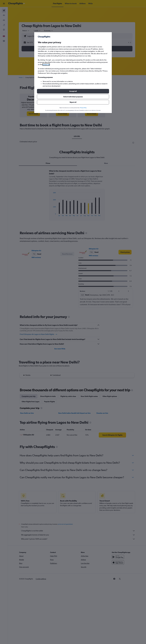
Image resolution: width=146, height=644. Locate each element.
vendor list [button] (46, 64)
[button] (73, 91)
